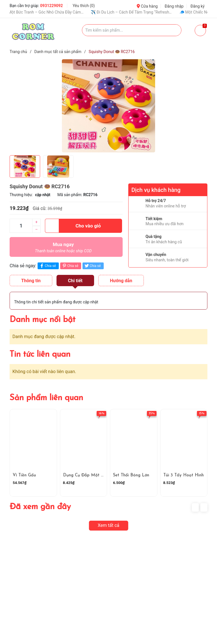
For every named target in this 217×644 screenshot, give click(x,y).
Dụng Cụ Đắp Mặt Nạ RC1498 (93, 475)
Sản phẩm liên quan (46, 398)
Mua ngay (63, 249)
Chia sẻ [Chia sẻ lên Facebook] (47, 266)
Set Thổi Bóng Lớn (131, 475)
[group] (108, 106)
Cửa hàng (147, 6)
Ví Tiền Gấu (24, 475)
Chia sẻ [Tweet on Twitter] (92, 266)
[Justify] (174, 30)
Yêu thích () (84, 6)
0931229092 (51, 6)
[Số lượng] (21, 226)
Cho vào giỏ (73, 226)
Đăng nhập (174, 6)
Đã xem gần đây (40, 507)
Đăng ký (198, 6)
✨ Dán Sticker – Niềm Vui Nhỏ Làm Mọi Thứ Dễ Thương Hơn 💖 (98, 12)
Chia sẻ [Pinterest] (70, 266)
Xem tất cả (109, 525)
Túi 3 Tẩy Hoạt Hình (184, 475)
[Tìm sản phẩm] (132, 30)
